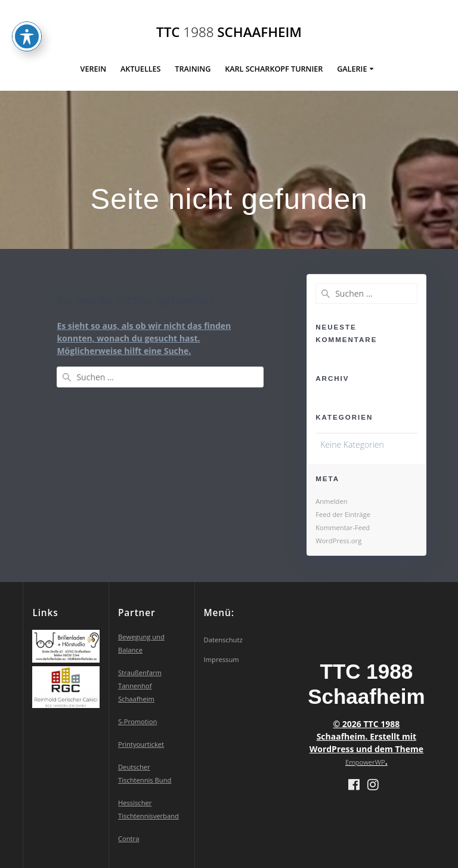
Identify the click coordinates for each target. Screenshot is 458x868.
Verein (94, 69)
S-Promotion (137, 721)
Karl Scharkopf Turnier (274, 69)
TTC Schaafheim (229, 32)
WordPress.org (338, 541)
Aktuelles (141, 69)
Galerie (352, 69)
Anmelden (331, 501)
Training (193, 69)
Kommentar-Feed (343, 527)
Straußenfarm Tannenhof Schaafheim (140, 686)
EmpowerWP (365, 762)
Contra (129, 838)
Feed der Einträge (343, 514)
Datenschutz (223, 640)
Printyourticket (141, 744)
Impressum (222, 659)
